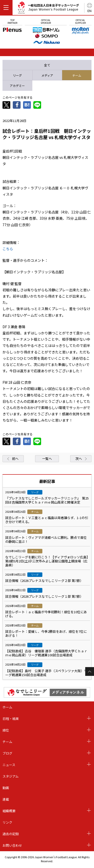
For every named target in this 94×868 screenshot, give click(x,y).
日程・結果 (11, 719)
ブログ (7, 753)
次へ (79, 459)
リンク (7, 822)
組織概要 (9, 811)
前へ (15, 459)
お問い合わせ (12, 845)
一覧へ (47, 459)
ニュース (9, 765)
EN (89, 11)
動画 (6, 788)
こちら (8, 249)
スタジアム (11, 776)
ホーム (7, 707)
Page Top (90, 671)
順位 (6, 730)
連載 (6, 799)
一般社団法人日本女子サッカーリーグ (48, 8)
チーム (7, 742)
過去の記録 (11, 834)
